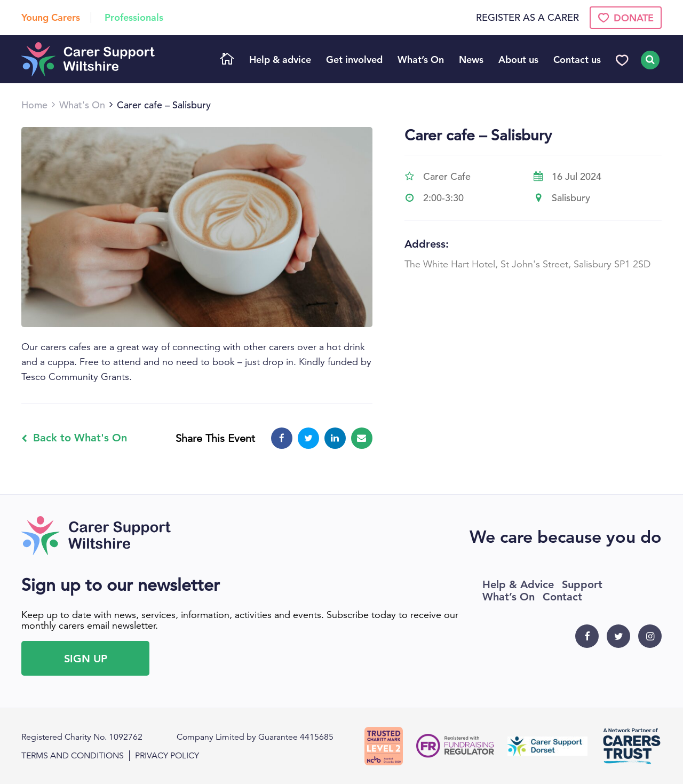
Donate (626, 18)
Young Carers (51, 17)
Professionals (134, 17)
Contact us (577, 60)
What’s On (421, 60)
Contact (562, 597)
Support (582, 584)
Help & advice (280, 60)
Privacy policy (167, 756)
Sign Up (86, 659)
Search (649, 60)
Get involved (354, 60)
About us (518, 60)
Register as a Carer (527, 18)
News (471, 60)
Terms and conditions (73, 756)
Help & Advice (518, 584)
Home (227, 60)
